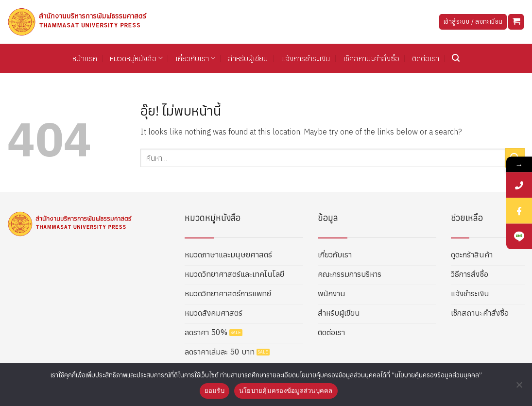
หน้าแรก (85, 58)
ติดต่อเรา (426, 58)
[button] (516, 22)
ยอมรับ (215, 391)
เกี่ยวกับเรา (195, 58)
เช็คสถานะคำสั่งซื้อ (371, 58)
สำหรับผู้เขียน (248, 58)
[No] (519, 388)
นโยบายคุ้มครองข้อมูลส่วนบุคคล (286, 391)
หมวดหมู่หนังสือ (136, 58)
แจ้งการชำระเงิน (306, 58)
